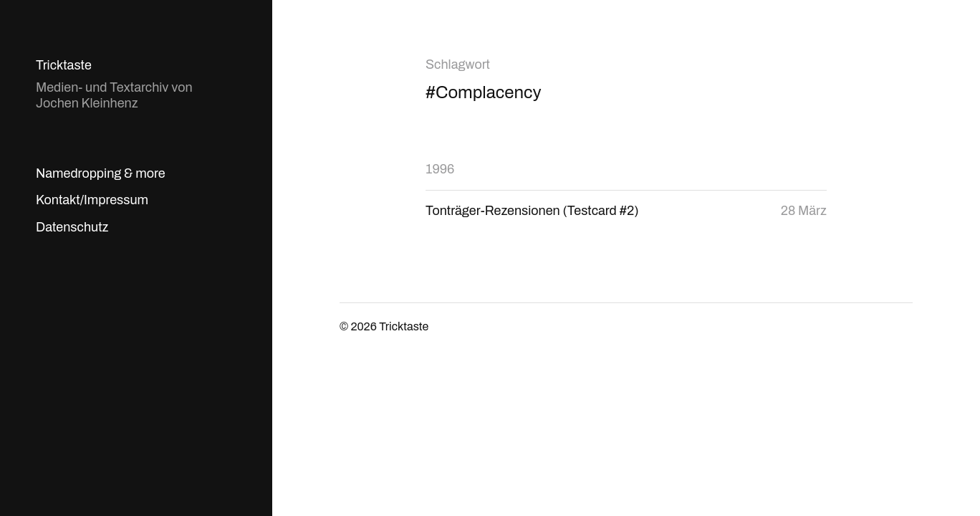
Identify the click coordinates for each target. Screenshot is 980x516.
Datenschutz (72, 227)
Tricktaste (64, 65)
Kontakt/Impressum (92, 200)
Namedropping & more (101, 173)
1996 (440, 169)
